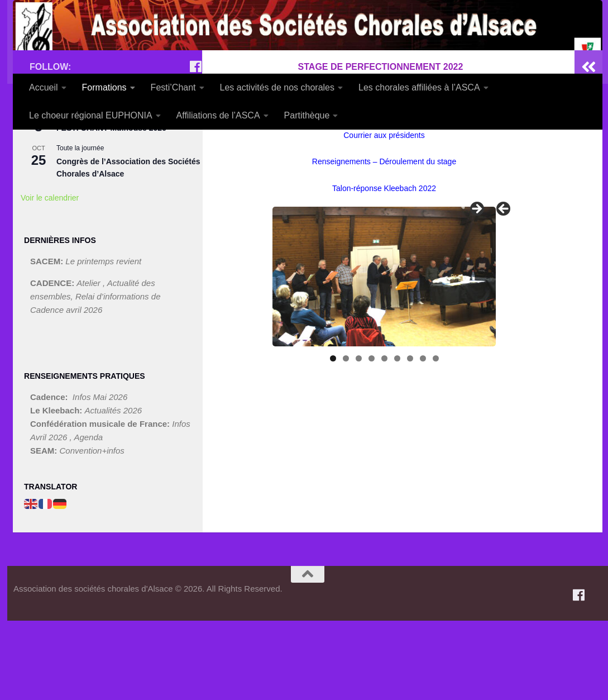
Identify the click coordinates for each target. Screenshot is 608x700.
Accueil (44, 87)
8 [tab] (423, 438)
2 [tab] (346, 438)
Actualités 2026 (114, 490)
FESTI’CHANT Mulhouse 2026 (111, 207)
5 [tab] (384, 438)
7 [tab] (410, 438)
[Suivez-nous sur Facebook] (195, 146)
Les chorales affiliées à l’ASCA (419, 87)
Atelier (90, 362)
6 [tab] (397, 438)
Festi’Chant (173, 87)
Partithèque (307, 115)
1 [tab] (333, 438)
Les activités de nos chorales (277, 87)
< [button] (504, 289)
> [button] (476, 289)
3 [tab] (359, 438)
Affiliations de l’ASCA (218, 115)
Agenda (88, 516)
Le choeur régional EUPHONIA (91, 115)
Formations (104, 87)
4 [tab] (372, 438)
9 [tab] (436, 438)
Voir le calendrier (50, 277)
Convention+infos (92, 530)
